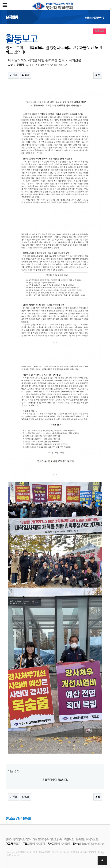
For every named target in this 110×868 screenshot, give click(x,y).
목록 (98, 75)
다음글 (26, 75)
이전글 (13, 75)
